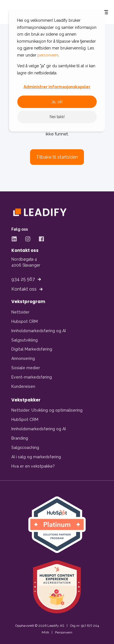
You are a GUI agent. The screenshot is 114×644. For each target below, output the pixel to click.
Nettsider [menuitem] (20, 312)
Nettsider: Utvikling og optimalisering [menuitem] (47, 410)
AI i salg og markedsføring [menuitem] (36, 457)
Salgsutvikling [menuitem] (25, 340)
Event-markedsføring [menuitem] (32, 377)
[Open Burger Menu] (105, 12)
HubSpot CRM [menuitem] (25, 420)
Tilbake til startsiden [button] (57, 157)
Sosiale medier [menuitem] (26, 368)
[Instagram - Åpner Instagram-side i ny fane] (28, 239)
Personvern (64, 632)
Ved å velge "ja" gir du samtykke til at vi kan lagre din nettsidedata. (56, 69)
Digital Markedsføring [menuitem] (32, 349)
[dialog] (57, 70)
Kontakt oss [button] (24, 289)
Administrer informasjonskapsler (57, 87)
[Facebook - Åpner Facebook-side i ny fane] (39, 239)
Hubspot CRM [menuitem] (25, 321)
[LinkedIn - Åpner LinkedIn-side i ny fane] (16, 239)
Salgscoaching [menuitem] (25, 448)
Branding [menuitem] (20, 438)
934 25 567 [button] (23, 279)
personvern (48, 55)
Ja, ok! (57, 102)
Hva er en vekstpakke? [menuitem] (33, 466)
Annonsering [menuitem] (23, 358)
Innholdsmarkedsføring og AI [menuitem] (39, 331)
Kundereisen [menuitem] (23, 386)
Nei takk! (57, 117)
